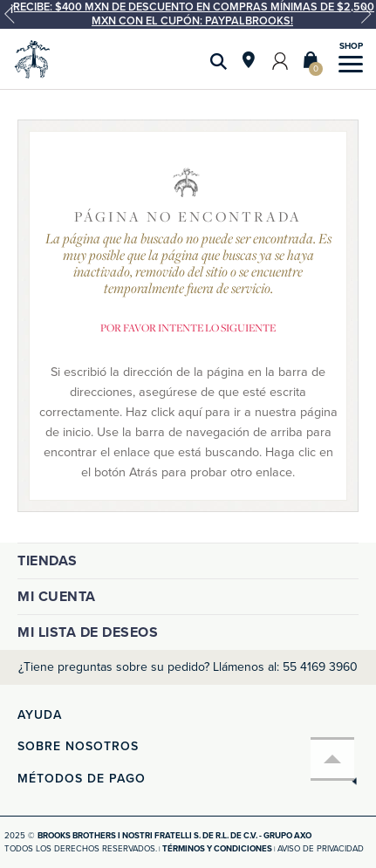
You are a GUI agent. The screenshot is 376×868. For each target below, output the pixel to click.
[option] (188, 14)
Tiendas (48, 561)
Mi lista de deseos (88, 632)
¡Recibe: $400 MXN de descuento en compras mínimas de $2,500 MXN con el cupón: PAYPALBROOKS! (192, 14)
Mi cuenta (57, 597)
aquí (190, 412)
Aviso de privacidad (321, 849)
